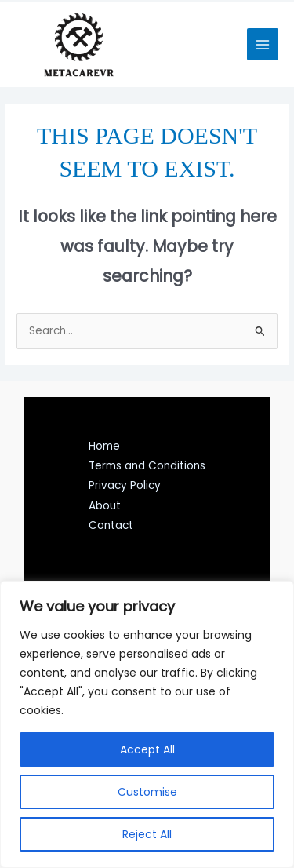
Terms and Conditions (147, 466)
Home (104, 446)
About (105, 506)
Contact (111, 525)
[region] (147, 724)
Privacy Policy (125, 485)
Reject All (147, 834)
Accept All (147, 749)
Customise (147, 792)
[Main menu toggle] (263, 44)
